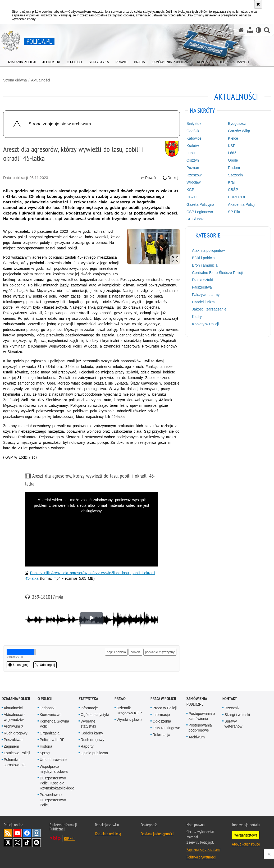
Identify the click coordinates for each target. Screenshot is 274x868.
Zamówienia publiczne (197, 701)
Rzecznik (232, 708)
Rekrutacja (161, 735)
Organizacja (50, 733)
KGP (190, 190)
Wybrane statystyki (88, 724)
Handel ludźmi (204, 302)
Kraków (193, 146)
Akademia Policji (242, 204)
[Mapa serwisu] (250, 30)
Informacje (89, 708)
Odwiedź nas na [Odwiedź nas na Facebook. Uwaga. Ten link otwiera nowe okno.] (27, 833)
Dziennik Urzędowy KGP (129, 711)
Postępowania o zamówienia (202, 716)
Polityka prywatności (201, 857)
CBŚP (233, 190)
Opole (233, 160)
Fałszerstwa (202, 287)
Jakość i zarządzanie (209, 309)
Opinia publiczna (94, 753)
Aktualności (40, 80)
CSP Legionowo (200, 212)
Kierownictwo (51, 715)
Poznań (193, 168)
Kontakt (230, 699)
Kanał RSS (8, 833)
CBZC (191, 197)
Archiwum (197, 737)
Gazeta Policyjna (200, 204)
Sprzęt (45, 753)
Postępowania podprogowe (200, 728)
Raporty (87, 746)
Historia (46, 746)
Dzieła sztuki (202, 280)
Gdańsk (193, 131)
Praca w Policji (163, 699)
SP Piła (234, 212)
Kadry (197, 317)
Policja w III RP (52, 740)
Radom (234, 168)
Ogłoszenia (162, 721)
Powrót (149, 178)
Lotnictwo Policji (17, 753)
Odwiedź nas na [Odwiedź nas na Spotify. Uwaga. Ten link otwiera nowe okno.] (36, 843)
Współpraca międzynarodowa (54, 769)
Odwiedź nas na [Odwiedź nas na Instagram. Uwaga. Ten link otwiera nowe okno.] (36, 833)
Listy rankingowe (166, 728)
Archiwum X (14, 726)
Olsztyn (193, 160)
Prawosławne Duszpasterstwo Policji (53, 800)
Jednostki (47, 708)
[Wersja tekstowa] (259, 30)
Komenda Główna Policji (54, 724)
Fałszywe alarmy (206, 295)
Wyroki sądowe (129, 720)
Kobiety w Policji (205, 324)
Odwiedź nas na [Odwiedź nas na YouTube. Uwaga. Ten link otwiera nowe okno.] (17, 833)
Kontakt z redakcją (108, 834)
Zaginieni (11, 746)
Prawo (120, 699)
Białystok (194, 124)
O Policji (45, 699)
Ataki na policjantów (208, 250)
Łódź (232, 153)
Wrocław (193, 182)
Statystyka (88, 699)
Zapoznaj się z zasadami (203, 849)
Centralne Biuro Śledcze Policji (217, 273)
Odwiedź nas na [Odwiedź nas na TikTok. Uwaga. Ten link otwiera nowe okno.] (27, 843)
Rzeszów (194, 175)
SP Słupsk (195, 219)
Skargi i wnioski (237, 715)
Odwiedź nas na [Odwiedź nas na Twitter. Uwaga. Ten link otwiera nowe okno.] (17, 843)
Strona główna (15, 80)
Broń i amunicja (205, 265)
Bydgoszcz (237, 124)
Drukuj (170, 178)
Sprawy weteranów (234, 724)
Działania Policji (16, 699)
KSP (232, 146)
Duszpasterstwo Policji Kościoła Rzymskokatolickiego (57, 783)
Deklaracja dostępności (157, 834)
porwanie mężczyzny (160, 652)
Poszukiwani (14, 740)
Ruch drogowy (16, 733)
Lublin (191, 153)
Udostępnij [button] (18, 665)
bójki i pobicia (116, 652)
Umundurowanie (53, 760)
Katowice (194, 138)
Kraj (231, 182)
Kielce (233, 138)
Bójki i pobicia (203, 258)
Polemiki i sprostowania (15, 762)
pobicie (135, 652)
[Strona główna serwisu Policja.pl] (241, 30)
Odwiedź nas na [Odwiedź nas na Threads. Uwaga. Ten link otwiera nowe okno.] (8, 843)
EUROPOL (237, 197)
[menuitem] (21, 61)
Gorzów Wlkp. (239, 131)
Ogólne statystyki (95, 715)
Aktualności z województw (15, 717)
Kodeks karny (92, 733)
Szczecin (235, 175)
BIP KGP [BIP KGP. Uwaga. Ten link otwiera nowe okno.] (70, 838)
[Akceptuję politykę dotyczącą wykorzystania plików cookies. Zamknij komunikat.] (258, 4)
